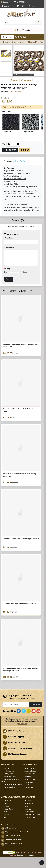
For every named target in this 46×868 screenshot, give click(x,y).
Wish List (27, 806)
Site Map (6, 806)
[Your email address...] (16, 705)
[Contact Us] (21, 2)
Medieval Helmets (30, 768)
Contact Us (7, 801)
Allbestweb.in (31, 855)
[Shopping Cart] (23, 6)
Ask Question (21, 161)
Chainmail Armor (18, 42)
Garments (28, 776)
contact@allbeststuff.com (14, 840)
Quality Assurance (9, 771)
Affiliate (6, 812)
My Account (28, 801)
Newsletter (28, 809)
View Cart (7, 37)
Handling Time (8, 774)
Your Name (9, 238)
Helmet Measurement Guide (13, 784)
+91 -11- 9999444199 (13, 836)
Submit (9, 279)
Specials (6, 815)
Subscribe (35, 705)
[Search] (38, 22)
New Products (29, 788)
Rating (8, 269)
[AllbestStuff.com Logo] (22, 13)
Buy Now (25, 150)
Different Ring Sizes (10, 776)
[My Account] (8, 6)
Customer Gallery (9, 787)
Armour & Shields (30, 771)
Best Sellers (28, 785)
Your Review (10, 247)
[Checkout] (31, 6)
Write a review (26, 80)
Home (6, 42)
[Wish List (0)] (18, 6)
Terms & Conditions (31, 817)
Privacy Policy (29, 812)
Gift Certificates (8, 809)
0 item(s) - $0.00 (22, 30)
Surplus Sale (29, 782)
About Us (6, 768)
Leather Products (30, 779)
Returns (6, 803)
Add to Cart (10, 150)
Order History (29, 803)
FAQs (5, 817)
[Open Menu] (41, 37)
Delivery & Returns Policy (33, 815)
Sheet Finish (7, 111)
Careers (6, 790)
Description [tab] (8, 161)
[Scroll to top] (42, 863)
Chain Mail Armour (30, 774)
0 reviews (15, 80)
